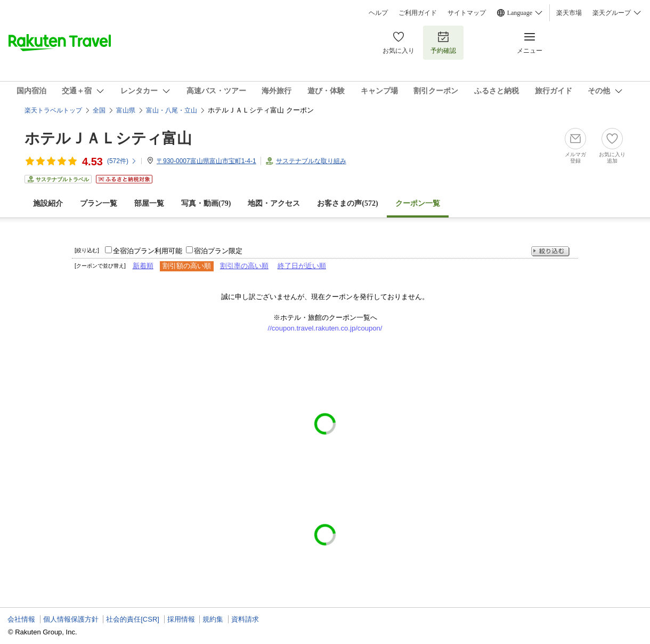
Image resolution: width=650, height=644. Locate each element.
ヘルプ (378, 13)
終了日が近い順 (302, 266)
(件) (122, 161)
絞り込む (550, 251)
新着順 (143, 266)
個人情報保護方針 (71, 619)
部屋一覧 (149, 203)
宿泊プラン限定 (218, 251)
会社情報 (21, 619)
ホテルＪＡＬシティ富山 (108, 138)
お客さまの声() (347, 203)
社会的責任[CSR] (133, 619)
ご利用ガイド (418, 13)
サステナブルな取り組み (311, 161)
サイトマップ (467, 13)
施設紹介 (48, 203)
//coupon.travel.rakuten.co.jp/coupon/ (325, 328)
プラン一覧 (99, 203)
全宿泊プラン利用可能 (148, 251)
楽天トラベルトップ (53, 110)
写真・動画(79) (206, 203)
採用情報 (181, 619)
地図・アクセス (274, 203)
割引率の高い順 (244, 266)
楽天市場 (569, 13)
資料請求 (245, 619)
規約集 (213, 619)
